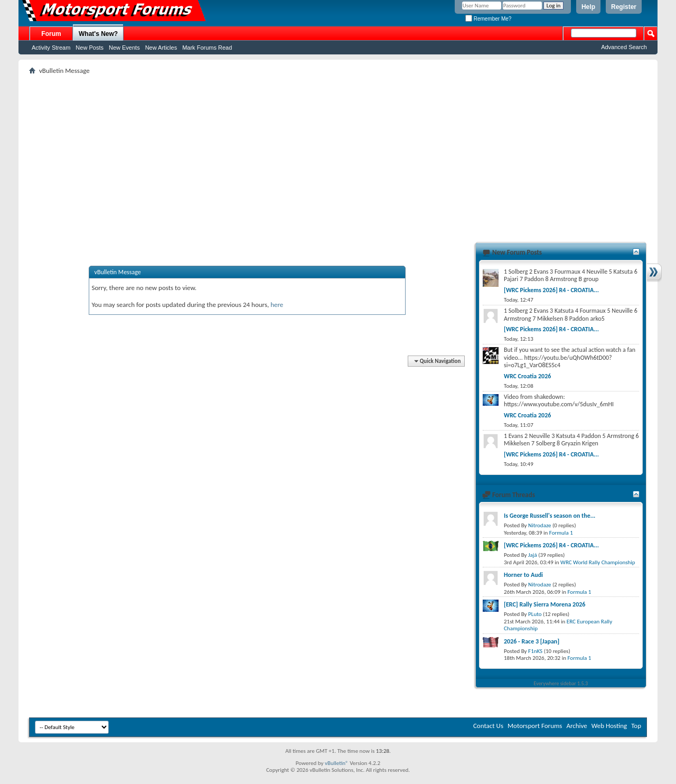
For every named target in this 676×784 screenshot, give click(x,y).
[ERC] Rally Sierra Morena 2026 (544, 604)
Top (636, 726)
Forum (51, 34)
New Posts (90, 48)
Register (624, 7)
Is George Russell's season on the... (550, 516)
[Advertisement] (338, 154)
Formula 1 (561, 533)
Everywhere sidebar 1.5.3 (561, 683)
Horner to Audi (523, 575)
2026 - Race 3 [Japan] (532, 641)
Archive (576, 726)
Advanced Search (624, 47)
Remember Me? (488, 19)
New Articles (161, 48)
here (277, 305)
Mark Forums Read (207, 48)
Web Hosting (609, 726)
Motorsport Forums (535, 726)
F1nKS (535, 651)
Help (588, 7)
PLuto (535, 614)
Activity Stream (51, 48)
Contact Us (488, 726)
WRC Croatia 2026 (527, 376)
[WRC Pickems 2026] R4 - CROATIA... (551, 290)
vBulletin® (337, 763)
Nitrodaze (539, 525)
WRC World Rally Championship (598, 562)
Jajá (533, 555)
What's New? (98, 34)
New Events (124, 48)
